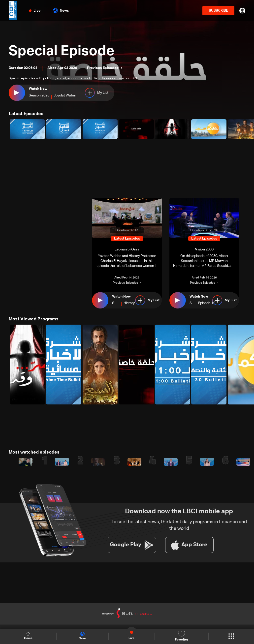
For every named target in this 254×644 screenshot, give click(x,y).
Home (28, 636)
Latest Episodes (26, 114)
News (61, 11)
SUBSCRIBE (218, 11)
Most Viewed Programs (34, 319)
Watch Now (38, 89)
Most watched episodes (34, 452)
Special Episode (62, 52)
